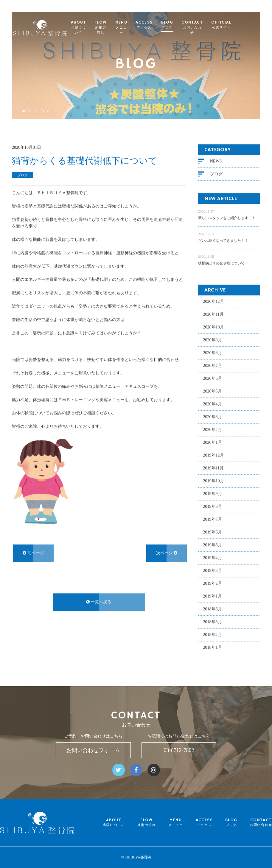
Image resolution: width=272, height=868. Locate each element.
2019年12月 (214, 455)
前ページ (33, 553)
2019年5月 (213, 545)
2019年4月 (213, 558)
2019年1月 (213, 596)
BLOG (192, 25)
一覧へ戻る (99, 602)
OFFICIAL (246, 25)
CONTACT (217, 28)
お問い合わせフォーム (93, 750)
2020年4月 (213, 404)
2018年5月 (213, 622)
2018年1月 (213, 647)
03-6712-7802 (179, 750)
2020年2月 (213, 430)
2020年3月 (213, 417)
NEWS (216, 161)
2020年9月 (213, 340)
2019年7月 (213, 519)
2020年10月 (214, 327)
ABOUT (99, 28)
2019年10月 (214, 481)
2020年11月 (213, 314)
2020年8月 (213, 353)
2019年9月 (213, 494)
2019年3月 (213, 570)
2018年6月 (213, 609)
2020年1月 (213, 442)
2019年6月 (213, 532)
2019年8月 (213, 506)
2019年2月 (213, 583)
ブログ (44, 111)
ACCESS (169, 25)
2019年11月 (213, 468)
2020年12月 (214, 301)
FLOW (124, 28)
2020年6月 (213, 378)
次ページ (167, 553)
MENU (146, 28)
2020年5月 (213, 391)
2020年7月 (213, 365)
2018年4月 (213, 635)
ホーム (27, 111)
